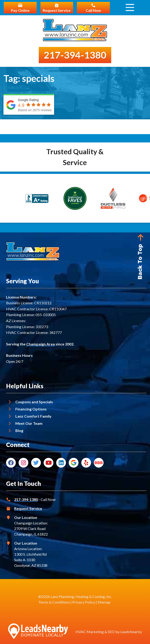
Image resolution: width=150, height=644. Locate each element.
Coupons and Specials (34, 402)
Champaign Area (41, 344)
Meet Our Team (29, 423)
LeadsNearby (131, 632)
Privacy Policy (84, 602)
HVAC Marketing (90, 632)
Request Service (28, 508)
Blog (19, 430)
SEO (111, 632)
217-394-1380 (26, 499)
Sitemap (104, 602)
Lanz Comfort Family (33, 416)
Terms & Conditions (54, 602)
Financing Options (31, 409)
